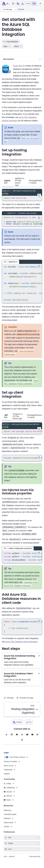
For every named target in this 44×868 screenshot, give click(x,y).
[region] (22, 222)
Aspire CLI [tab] (7, 182)
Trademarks (8, 772)
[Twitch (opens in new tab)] (38, 737)
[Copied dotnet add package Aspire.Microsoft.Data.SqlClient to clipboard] (39, 431)
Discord (8, 795)
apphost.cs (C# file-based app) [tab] (20, 182)
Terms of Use (9, 768)
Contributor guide (10, 817)
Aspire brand (8, 825)
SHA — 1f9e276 (9, 859)
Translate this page (25, 701)
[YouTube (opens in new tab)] (32, 737)
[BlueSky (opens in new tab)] (27, 737)
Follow (7, 786)
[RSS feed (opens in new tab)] (7, 737)
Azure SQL (18, 66)
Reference (8, 813)
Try (34, 3)
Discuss (8, 799)
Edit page (9, 701)
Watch (7, 803)
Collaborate (9, 790)
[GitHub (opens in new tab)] (12, 737)
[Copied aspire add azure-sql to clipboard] (39, 196)
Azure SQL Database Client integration (21, 645)
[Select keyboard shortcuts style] (22, 852)
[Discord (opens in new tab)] (17, 737)
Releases (7, 821)
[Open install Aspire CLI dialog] (23, 4)
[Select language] (22, 846)
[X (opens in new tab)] (22, 737)
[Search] (13, 4)
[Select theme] (22, 840)
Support (7, 777)
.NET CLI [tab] (6, 419)
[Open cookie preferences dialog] (18, 4)
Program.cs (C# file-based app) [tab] (18, 419)
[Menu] (40, 3)
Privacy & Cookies (10, 764)
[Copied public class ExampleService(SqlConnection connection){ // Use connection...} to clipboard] (39, 624)
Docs (28, 3)
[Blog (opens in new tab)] (22, 743)
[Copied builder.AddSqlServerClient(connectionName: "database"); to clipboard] (39, 460)
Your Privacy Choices (14, 760)
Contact (7, 829)
